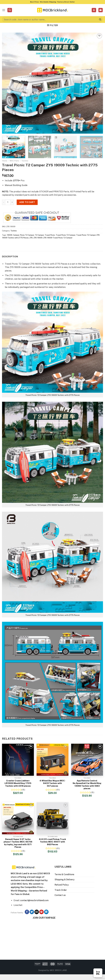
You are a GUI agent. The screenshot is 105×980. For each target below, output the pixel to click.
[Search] (10, 10)
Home (5, 161)
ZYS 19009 (38, 238)
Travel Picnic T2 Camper (66, 235)
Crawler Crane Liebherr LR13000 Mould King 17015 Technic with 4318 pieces (18, 783)
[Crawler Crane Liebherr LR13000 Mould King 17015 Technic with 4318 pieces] (18, 760)
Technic (25, 161)
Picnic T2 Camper (27, 235)
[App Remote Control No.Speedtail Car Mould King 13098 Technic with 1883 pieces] (87, 760)
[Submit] (100, 20)
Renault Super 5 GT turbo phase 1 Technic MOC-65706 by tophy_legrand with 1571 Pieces (18, 843)
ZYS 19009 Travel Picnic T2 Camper (58, 238)
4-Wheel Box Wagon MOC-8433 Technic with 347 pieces (52, 783)
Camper (16, 235)
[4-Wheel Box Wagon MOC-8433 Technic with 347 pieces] (52, 760)
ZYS (31, 238)
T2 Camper (39, 235)
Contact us (60, 895)
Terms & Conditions (64, 874)
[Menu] (4, 10)
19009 (10, 235)
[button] (98, 973)
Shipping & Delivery (65, 880)
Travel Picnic (50, 235)
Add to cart (27, 202)
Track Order (61, 890)
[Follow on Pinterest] (41, 912)
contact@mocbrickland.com (34, 900)
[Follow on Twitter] (32, 912)
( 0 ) (23, 790)
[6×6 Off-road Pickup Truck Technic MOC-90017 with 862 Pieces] (52, 818)
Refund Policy (62, 885)
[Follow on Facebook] (27, 912)
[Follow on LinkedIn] (46, 912)
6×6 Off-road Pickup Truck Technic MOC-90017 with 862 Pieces (52, 842)
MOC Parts (14, 161)
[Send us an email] (37, 912)
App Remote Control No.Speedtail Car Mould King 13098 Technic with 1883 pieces (87, 785)
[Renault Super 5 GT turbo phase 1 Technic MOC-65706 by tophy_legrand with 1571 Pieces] (18, 818)
